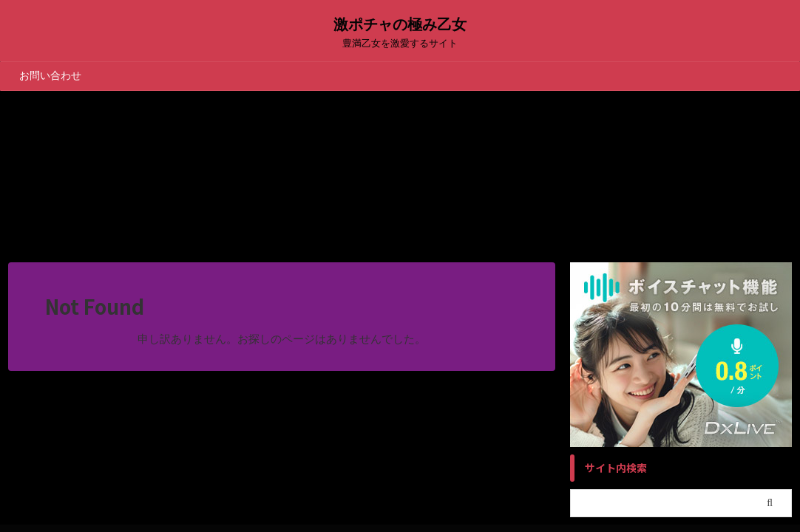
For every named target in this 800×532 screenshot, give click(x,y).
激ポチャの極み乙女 (400, 24)
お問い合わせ (50, 75)
